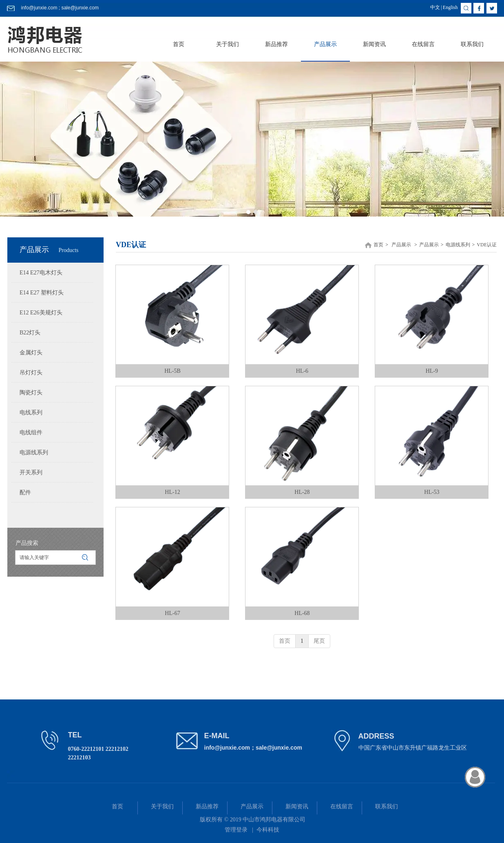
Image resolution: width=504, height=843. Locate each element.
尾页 (319, 641)
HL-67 (172, 613)
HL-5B (172, 371)
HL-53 (432, 492)
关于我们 (162, 806)
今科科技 (268, 830)
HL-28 (302, 492)
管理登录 (236, 830)
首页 (378, 245)
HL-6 (302, 371)
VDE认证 (487, 245)
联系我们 (387, 806)
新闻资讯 (297, 806)
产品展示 (401, 245)
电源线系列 (458, 245)
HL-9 (432, 371)
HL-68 (302, 613)
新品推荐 (207, 806)
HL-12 (172, 492)
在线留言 (342, 806)
